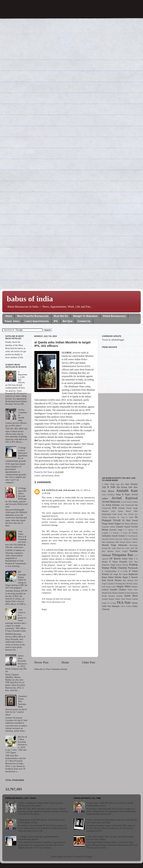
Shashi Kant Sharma (110, 593)
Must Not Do (61, 316)
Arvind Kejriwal (125, 498)
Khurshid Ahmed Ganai (111, 539)
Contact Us (84, 321)
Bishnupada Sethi (109, 514)
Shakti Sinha (133, 590)
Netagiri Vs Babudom (85, 316)
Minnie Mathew (132, 542)
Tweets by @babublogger (113, 340)
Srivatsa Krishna (116, 596)
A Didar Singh (108, 484)
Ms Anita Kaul (114, 548)
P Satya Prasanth (118, 562)
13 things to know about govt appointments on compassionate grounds (38, 838)
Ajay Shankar (131, 484)
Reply (44, 609)
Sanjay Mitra (124, 586)
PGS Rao (133, 562)
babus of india (30, 299)
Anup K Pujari (123, 494)
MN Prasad (120, 542)
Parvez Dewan (122, 565)
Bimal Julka (132, 511)
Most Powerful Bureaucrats (33, 316)
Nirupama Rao (123, 555)
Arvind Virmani (126, 502)
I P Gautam (128, 530)
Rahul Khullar (115, 577)
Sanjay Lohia (111, 587)
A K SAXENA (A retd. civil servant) (58, 490)
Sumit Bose (131, 596)
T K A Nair (111, 603)
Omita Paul (127, 559)
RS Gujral (123, 574)
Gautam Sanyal (123, 527)
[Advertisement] (120, 411)
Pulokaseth (133, 568)
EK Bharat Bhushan (130, 524)
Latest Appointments (37, 321)
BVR (115, 508)
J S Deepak (114, 533)
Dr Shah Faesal (130, 520)
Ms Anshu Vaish (128, 548)
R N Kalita (123, 571)
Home (9, 316)
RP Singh (114, 574)
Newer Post (41, 662)
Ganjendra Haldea (109, 527)
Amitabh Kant (127, 491)
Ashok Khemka (113, 505)
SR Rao (129, 584)
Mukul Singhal (121, 551)
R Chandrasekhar (109, 571)
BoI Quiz (68, 321)
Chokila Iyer (133, 514)
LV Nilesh (134, 539)
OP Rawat (115, 559)
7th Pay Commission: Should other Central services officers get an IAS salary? (41, 804)
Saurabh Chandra (118, 590)
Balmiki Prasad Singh (128, 508)
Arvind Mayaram (111, 502)
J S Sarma (123, 533)
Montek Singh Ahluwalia (115, 545)
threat (57, 476)
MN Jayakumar (108, 542)
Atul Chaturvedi (127, 505)
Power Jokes (12, 321)
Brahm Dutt (122, 514)
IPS (56, 321)
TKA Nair (124, 602)
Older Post (89, 662)
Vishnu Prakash (126, 606)
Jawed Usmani (119, 536)
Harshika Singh (116, 530)
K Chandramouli (132, 536)
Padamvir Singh (109, 565)
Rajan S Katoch (130, 577)
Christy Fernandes (109, 517)
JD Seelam (133, 533)
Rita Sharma (128, 580)
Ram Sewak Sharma (112, 580)
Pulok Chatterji (119, 568)
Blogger (89, 857)
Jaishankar (107, 536)
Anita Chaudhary (108, 495)
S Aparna (110, 584)
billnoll (70, 857)
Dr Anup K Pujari (125, 517)
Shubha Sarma (124, 593)
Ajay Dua (120, 484)
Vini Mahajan (113, 606)
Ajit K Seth (109, 487)
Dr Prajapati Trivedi (120, 519)
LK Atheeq (124, 539)
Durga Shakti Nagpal (111, 524)
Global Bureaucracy (114, 316)
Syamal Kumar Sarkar (111, 599)
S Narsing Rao (120, 584)
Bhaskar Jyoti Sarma (112, 511)
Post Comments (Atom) (57, 669)
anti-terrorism (47, 476)
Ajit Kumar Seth (124, 487)
